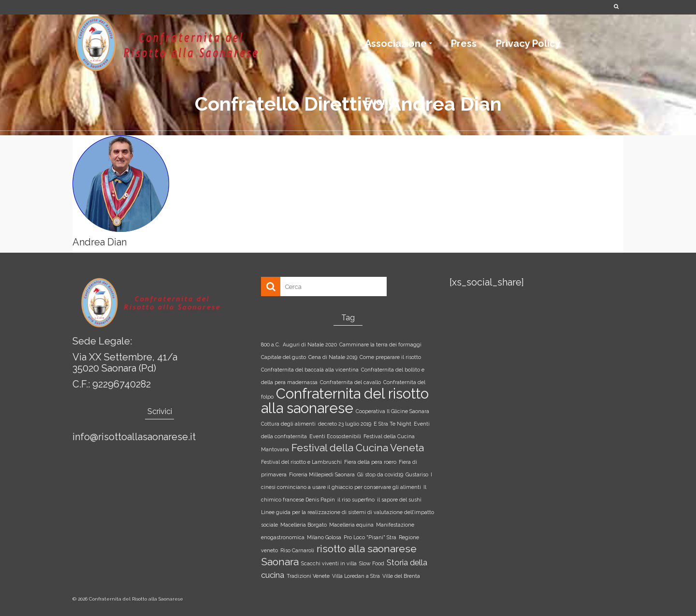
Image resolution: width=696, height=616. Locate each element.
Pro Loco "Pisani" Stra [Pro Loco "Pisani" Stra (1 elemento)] (370, 537)
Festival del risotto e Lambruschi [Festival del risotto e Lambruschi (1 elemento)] (301, 462)
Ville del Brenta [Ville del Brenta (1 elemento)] (401, 576)
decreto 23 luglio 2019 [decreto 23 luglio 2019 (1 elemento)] (345, 424)
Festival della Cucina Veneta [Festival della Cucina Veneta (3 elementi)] (358, 448)
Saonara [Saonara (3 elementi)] (280, 562)
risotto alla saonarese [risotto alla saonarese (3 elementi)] (367, 549)
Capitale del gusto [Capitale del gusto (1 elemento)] (283, 357)
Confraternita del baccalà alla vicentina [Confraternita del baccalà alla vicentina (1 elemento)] (310, 370)
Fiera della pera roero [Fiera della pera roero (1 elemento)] (370, 462)
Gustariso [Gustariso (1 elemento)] (417, 474)
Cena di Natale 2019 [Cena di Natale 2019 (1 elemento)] (333, 357)
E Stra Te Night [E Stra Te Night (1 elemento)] (392, 424)
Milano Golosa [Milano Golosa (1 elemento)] (324, 537)
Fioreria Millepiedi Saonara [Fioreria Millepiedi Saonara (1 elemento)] (322, 474)
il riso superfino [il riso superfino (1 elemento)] (356, 500)
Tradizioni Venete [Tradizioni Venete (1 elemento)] (308, 576)
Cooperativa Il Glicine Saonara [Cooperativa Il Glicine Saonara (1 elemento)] (392, 411)
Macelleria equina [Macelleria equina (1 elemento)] (351, 525)
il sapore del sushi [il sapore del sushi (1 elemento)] (399, 500)
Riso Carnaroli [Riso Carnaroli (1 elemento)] (297, 550)
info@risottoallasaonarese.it (134, 437)
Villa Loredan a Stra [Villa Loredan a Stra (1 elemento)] (356, 576)
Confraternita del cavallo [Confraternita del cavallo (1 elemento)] (350, 382)
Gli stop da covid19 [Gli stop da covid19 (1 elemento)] (380, 474)
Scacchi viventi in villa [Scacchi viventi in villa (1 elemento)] (329, 563)
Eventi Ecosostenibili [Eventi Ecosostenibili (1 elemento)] (335, 436)
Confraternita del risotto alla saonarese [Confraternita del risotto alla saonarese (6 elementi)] (345, 401)
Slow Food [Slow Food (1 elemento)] (372, 563)
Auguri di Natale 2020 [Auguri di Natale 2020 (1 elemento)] (310, 344)
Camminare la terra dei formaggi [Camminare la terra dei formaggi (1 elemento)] (380, 344)
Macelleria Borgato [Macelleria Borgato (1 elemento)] (304, 525)
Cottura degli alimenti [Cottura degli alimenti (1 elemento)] (288, 424)
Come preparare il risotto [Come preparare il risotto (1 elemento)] (390, 357)
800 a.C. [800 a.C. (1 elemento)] (271, 344)
